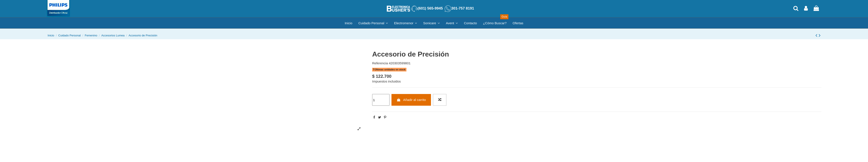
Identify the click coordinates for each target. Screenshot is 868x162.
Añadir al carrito (411, 100)
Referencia (380, 63)
